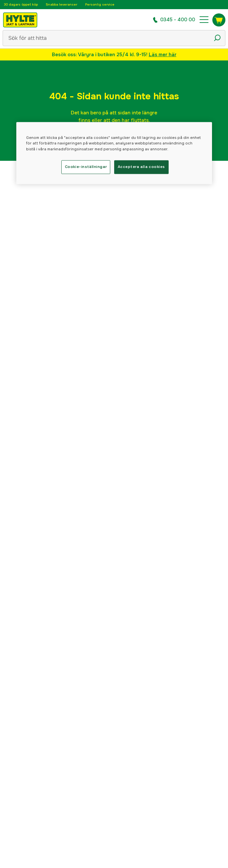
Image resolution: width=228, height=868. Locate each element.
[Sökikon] (217, 38)
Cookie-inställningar (86, 167)
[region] (114, 153)
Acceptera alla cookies (142, 167)
